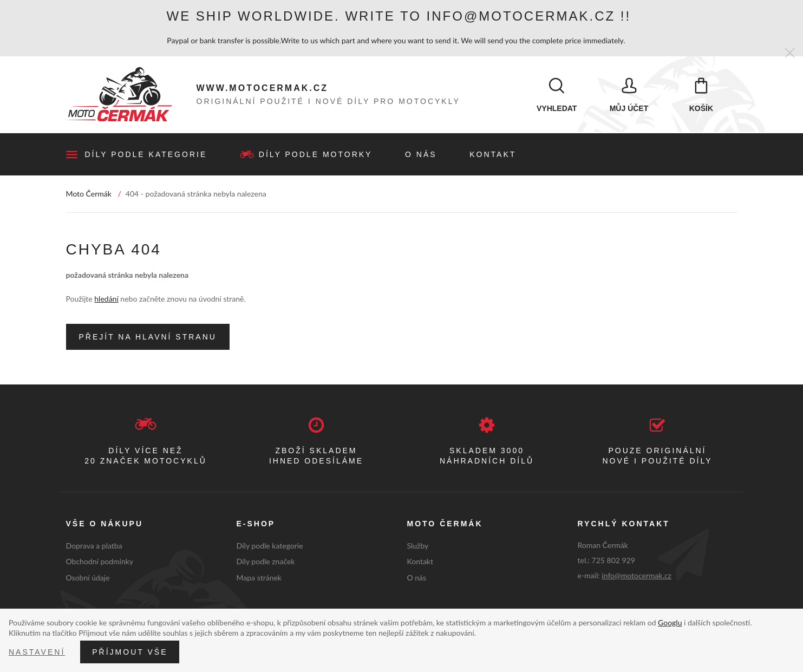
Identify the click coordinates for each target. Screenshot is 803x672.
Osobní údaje (88, 579)
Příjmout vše (130, 652)
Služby (418, 547)
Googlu (670, 622)
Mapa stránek (259, 579)
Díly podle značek (266, 563)
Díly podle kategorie (146, 156)
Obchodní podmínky (100, 563)
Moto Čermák (89, 195)
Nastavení (37, 652)
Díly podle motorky (316, 156)
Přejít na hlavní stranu (148, 338)
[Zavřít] (790, 53)
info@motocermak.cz (636, 577)
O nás (421, 156)
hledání (106, 300)
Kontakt (493, 156)
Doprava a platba (94, 547)
